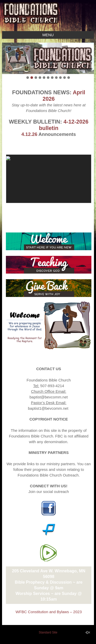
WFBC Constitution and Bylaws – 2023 (49, 612)
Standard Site (48, 632)
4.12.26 (29, 134)
